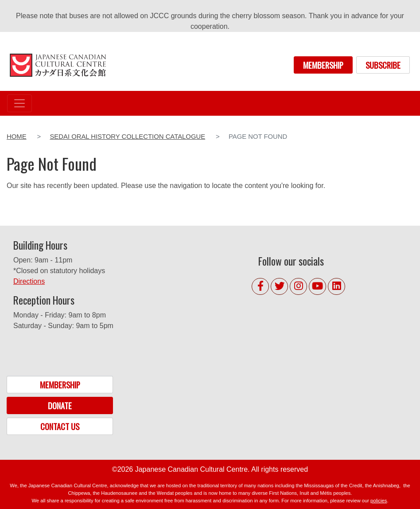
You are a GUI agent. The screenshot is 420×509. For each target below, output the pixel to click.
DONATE (60, 405)
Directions (29, 281)
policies (379, 501)
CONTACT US (60, 426)
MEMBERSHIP (323, 65)
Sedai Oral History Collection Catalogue (127, 137)
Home (17, 137)
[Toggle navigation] (19, 103)
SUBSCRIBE (383, 65)
